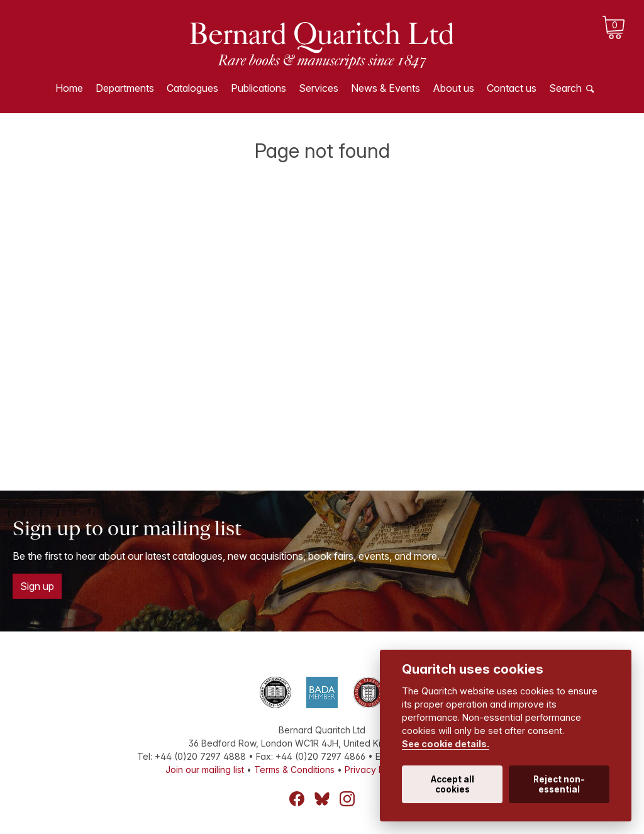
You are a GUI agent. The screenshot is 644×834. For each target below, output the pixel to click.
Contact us (512, 88)
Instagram (347, 799)
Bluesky (322, 799)
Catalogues (192, 88)
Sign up (37, 586)
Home (69, 88)
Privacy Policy (374, 770)
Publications (258, 88)
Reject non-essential (559, 784)
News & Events (386, 88)
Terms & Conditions (294, 770)
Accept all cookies (452, 784)
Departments (125, 88)
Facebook (297, 799)
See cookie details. (446, 744)
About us (453, 88)
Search (565, 88)
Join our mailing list (205, 770)
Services (319, 88)
